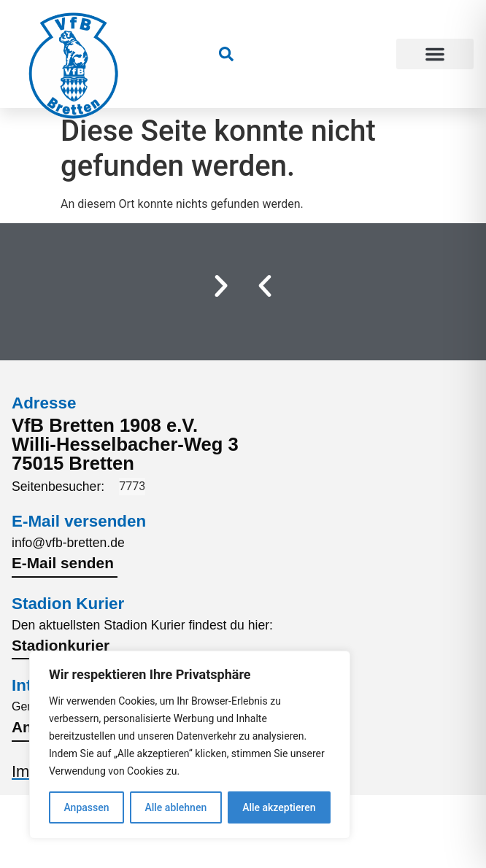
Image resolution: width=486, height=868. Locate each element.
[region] (190, 745)
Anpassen (86, 807)
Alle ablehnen (175, 807)
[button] (435, 54)
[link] (226, 54)
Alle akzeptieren (279, 807)
